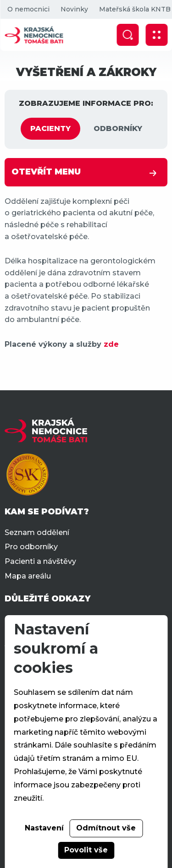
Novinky (74, 9)
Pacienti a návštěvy (40, 561)
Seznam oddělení (37, 532)
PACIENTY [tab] (50, 128)
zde (111, 344)
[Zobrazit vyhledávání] (128, 35)
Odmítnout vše (106, 828)
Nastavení (44, 828)
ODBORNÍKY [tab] (118, 128)
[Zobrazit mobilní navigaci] (156, 35)
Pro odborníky (31, 547)
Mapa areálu (28, 576)
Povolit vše (86, 850)
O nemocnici (28, 9)
